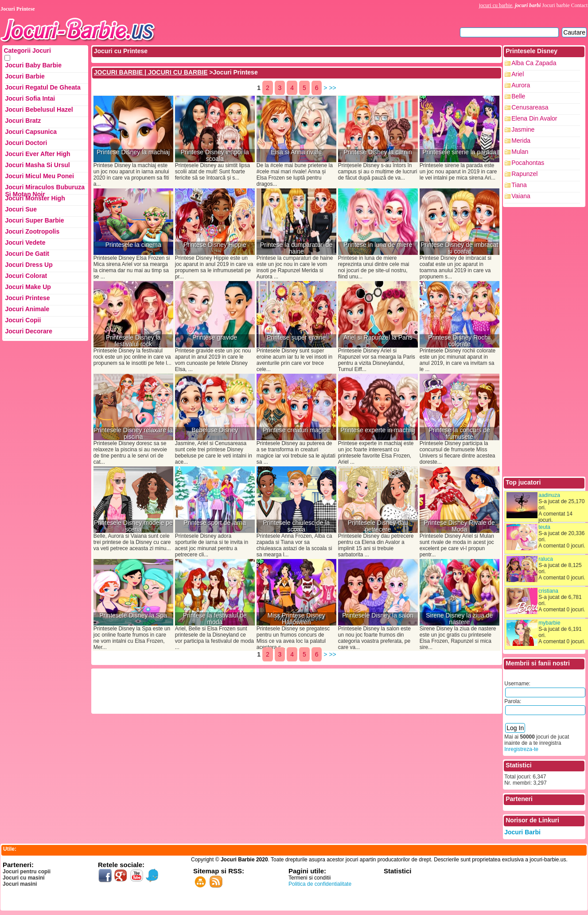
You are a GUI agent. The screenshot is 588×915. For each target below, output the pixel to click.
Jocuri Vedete (25, 242)
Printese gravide (215, 338)
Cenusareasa (530, 107)
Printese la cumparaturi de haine (296, 248)
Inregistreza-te (521, 749)
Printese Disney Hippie (215, 245)
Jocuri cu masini (24, 878)
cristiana (548, 591)
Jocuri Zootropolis (32, 231)
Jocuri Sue (21, 209)
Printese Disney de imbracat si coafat (459, 248)
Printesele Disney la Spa (133, 616)
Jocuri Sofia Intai (30, 98)
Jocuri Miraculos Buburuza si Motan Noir (45, 189)
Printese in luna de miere (378, 245)
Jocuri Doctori (26, 143)
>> (332, 88)
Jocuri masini (20, 884)
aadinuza (549, 495)
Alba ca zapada (534, 63)
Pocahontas (528, 163)
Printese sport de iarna (215, 523)
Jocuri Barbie (25, 76)
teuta (544, 527)
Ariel (518, 74)
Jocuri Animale (27, 309)
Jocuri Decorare (29, 331)
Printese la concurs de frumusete (459, 434)
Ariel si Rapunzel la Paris (378, 338)
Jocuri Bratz (23, 121)
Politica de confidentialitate (320, 884)
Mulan (520, 152)
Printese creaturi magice (296, 430)
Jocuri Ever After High (37, 154)
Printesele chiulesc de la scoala (296, 526)
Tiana (519, 185)
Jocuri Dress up (29, 265)
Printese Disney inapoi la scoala (215, 156)
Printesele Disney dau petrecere (378, 526)
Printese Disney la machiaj (133, 152)
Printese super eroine (296, 338)
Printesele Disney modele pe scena (133, 526)
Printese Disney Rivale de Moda (459, 526)
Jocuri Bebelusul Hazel (39, 109)
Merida (521, 141)
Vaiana (521, 196)
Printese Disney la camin (378, 152)
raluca (546, 559)
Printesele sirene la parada (459, 152)
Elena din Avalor (534, 118)
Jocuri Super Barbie (34, 220)
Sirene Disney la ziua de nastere (459, 619)
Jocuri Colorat (26, 276)
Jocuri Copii (23, 320)
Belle (518, 96)
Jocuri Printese (27, 298)
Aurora (521, 85)
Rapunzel (524, 174)
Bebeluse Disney (215, 430)
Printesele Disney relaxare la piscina (133, 434)
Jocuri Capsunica (31, 132)
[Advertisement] (254, 690)
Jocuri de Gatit (27, 254)
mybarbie (549, 623)
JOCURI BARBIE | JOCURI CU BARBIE (151, 72)
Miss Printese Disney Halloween (296, 619)
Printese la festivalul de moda (215, 619)
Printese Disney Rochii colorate (459, 341)
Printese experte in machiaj (378, 430)
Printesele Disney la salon (378, 616)
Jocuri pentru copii (27, 872)
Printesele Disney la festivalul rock (133, 341)
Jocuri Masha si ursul (37, 165)
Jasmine (523, 129)
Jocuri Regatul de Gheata (43, 87)
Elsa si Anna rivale (296, 152)
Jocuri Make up (28, 287)
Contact (579, 5)
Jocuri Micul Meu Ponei (39, 176)
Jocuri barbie (556, 5)
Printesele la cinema (133, 245)
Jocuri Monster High (35, 198)
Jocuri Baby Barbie (33, 65)
